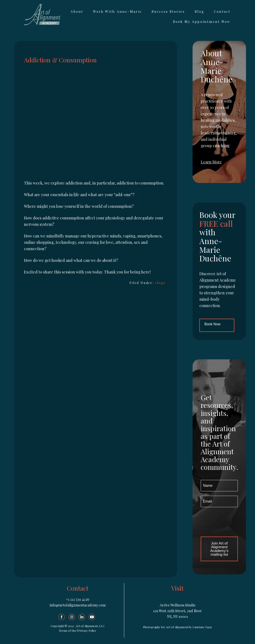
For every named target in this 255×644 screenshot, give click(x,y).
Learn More (211, 162)
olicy (93, 630)
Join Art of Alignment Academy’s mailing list (219, 549)
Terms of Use (67, 630)
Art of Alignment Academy (42, 14)
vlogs (160, 283)
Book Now (212, 324)
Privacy (83, 630)
